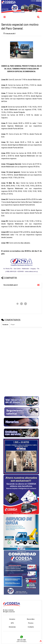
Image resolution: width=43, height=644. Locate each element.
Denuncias (12, 627)
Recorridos (31, 619)
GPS (12, 623)
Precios (31, 623)
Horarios (12, 619)
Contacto (31, 627)
